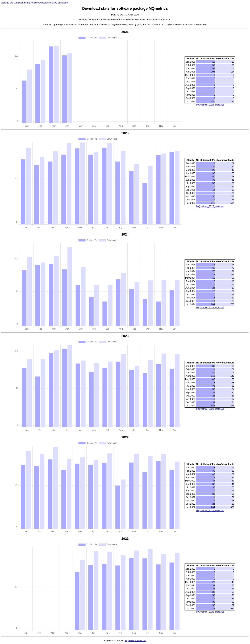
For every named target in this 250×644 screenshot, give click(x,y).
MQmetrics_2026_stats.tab (210, 105)
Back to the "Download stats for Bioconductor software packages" (35, 3)
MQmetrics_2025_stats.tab (210, 206)
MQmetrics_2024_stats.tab (210, 308)
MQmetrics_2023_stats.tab (210, 409)
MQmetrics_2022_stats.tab (210, 510)
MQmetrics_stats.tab (135, 640)
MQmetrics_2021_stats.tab (210, 612)
